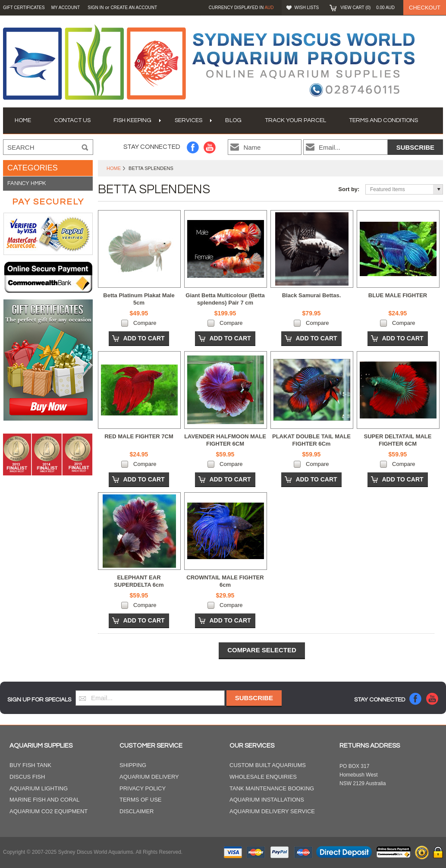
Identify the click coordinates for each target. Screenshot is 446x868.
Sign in (96, 8)
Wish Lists (307, 8)
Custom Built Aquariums (268, 765)
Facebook (193, 147)
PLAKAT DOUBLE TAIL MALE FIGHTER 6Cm (311, 440)
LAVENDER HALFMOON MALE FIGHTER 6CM (225, 440)
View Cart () (367, 8)
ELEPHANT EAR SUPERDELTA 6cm (139, 581)
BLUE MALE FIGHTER (398, 295)
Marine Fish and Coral (45, 800)
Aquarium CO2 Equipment (49, 811)
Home (114, 168)
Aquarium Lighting (39, 788)
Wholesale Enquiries (263, 777)
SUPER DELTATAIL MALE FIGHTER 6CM (398, 440)
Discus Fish (27, 777)
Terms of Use (141, 800)
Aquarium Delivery (149, 777)
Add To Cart (144, 338)
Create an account (134, 8)
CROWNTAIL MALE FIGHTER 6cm (225, 581)
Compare (145, 323)
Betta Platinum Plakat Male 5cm (139, 299)
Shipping (133, 765)
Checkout (425, 8)
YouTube (210, 147)
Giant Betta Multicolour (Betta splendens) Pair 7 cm (225, 299)
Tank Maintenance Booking (272, 788)
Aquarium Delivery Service (272, 811)
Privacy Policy (143, 788)
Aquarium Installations (267, 800)
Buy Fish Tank (30, 765)
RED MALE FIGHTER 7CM (139, 436)
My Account (66, 8)
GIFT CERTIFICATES (24, 8)
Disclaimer (137, 811)
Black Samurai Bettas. (312, 295)
